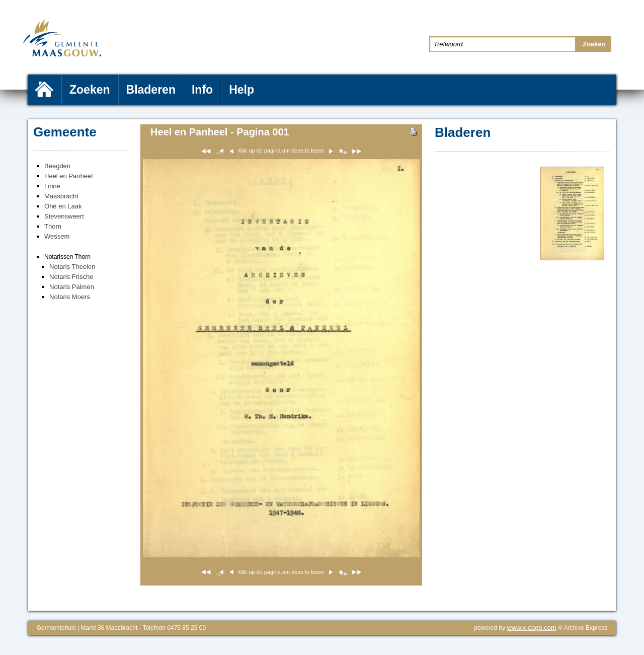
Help (242, 90)
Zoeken (90, 90)
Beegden (57, 166)
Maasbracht (61, 196)
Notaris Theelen (72, 267)
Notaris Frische (71, 277)
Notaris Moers (70, 297)
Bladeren (151, 90)
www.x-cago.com (532, 628)
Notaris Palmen (72, 287)
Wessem (57, 236)
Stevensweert (64, 216)
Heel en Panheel (68, 176)
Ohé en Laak (63, 206)
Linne (52, 186)
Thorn (53, 226)
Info (202, 90)
